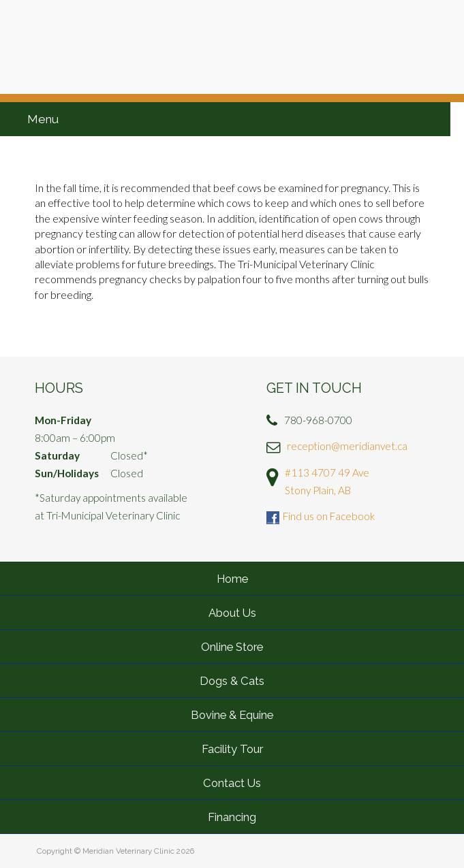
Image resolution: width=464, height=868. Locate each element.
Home (232, 579)
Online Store (232, 647)
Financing (232, 817)
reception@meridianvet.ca (347, 446)
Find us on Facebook (329, 516)
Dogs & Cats (232, 681)
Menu (43, 119)
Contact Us (232, 783)
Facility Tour (232, 749)
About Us (232, 613)
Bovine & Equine (232, 715)
